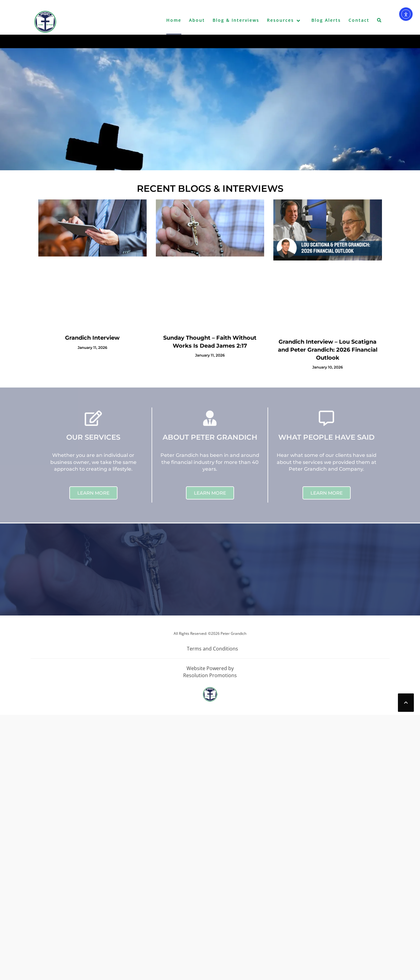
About (197, 20)
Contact (359, 20)
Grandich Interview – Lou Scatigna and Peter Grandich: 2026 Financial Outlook (328, 350)
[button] (380, 21)
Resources (280, 20)
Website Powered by (210, 668)
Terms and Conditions (212, 649)
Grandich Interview (92, 338)
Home (174, 20)
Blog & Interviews (236, 20)
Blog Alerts (326, 20)
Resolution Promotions (210, 675)
